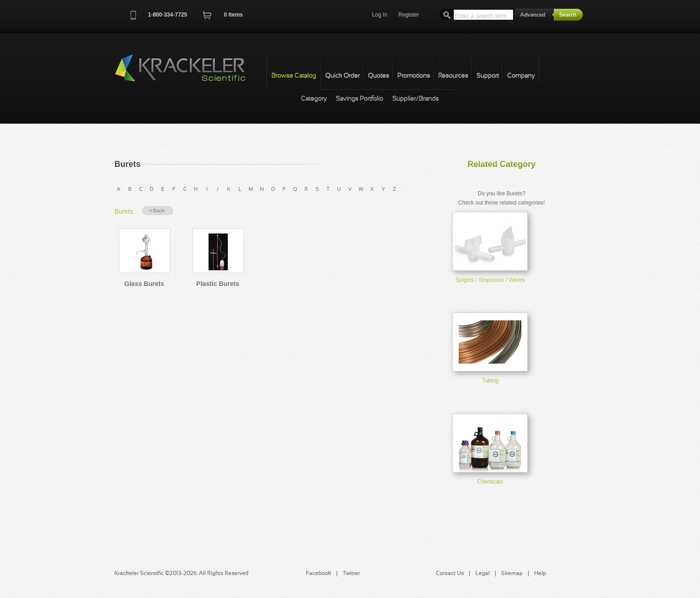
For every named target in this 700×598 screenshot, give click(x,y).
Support (488, 76)
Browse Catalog (294, 76)
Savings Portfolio (359, 99)
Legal (483, 574)
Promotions (414, 76)
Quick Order (342, 76)
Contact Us (450, 574)
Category (314, 99)
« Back (158, 211)
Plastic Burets (217, 284)
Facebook (319, 574)
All (406, 189)
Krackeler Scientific (189, 73)
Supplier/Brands (415, 99)
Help (540, 574)
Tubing (490, 381)
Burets (124, 211)
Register (409, 15)
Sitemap (512, 574)
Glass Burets (144, 284)
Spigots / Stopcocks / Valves (490, 280)
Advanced (534, 14)
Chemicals (490, 482)
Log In (380, 15)
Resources (453, 76)
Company (521, 76)
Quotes (378, 76)
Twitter (351, 574)
